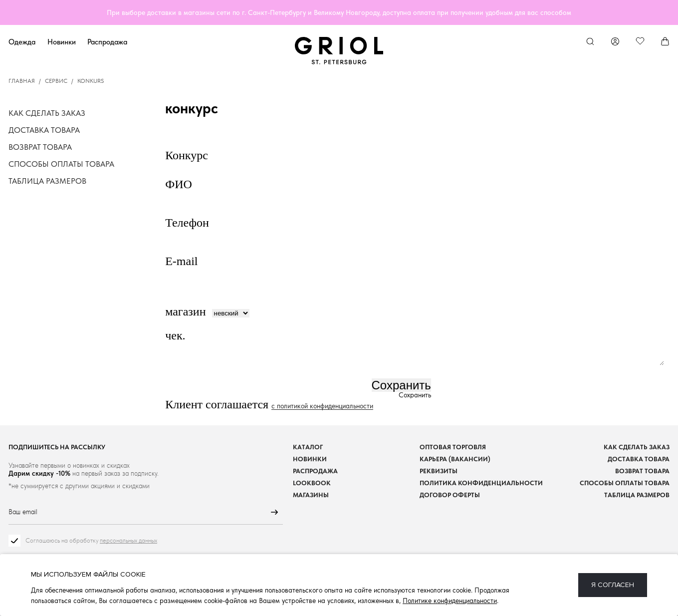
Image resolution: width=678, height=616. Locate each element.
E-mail (183, 261)
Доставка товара (44, 130)
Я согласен (613, 585)
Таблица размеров (47, 181)
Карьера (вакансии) (455, 459)
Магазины (311, 495)
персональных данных (128, 540)
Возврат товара (40, 147)
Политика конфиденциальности (481, 483)
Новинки (62, 42)
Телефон (189, 223)
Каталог (308, 447)
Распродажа (107, 42)
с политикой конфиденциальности (322, 406)
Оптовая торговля (453, 447)
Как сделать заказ (47, 113)
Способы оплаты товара (61, 164)
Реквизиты (439, 471)
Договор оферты (450, 495)
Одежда (22, 42)
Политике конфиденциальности (450, 601)
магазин (185, 311)
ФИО (180, 184)
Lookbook (312, 483)
